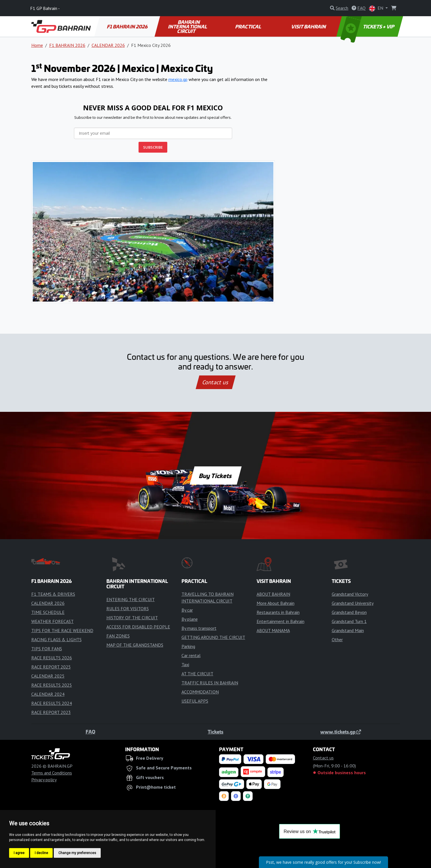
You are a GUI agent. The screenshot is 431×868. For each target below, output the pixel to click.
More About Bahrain (276, 603)
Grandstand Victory (350, 594)
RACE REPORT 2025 (51, 667)
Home (37, 45)
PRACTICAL (249, 26)
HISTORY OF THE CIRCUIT (132, 618)
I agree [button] (19, 853)
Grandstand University (353, 603)
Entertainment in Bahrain (281, 621)
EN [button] (377, 8)
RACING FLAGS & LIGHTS (56, 639)
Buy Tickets (215, 475)
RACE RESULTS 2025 (52, 685)
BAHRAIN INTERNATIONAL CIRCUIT (188, 26)
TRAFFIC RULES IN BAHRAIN (210, 683)
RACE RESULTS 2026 (52, 658)
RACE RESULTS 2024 (52, 703)
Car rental (191, 655)
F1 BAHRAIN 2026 (127, 26)
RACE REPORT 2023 (51, 712)
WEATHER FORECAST (52, 621)
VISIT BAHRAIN (309, 26)
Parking (188, 646)
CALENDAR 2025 (48, 676)
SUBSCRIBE (153, 147)
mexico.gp (178, 79)
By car (187, 610)
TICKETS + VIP (368, 26)
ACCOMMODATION (200, 692)
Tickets (215, 732)
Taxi (185, 665)
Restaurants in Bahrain (278, 612)
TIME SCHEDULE (48, 612)
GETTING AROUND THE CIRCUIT (213, 637)
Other (337, 639)
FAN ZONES (118, 636)
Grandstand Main (348, 630)
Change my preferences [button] (77, 853)
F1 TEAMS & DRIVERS (53, 594)
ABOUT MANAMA (273, 630)
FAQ (90, 732)
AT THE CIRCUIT (197, 674)
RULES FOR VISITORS (128, 609)
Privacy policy (44, 780)
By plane (190, 619)
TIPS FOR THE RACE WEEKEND (62, 630)
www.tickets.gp (341, 732)
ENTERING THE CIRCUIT (131, 599)
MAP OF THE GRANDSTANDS (135, 645)
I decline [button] (41, 853)
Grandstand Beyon (349, 612)
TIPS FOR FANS (47, 649)
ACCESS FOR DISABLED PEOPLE (138, 627)
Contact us (216, 382)
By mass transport (199, 628)
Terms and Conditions (52, 773)
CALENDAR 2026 (108, 45)
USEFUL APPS (195, 701)
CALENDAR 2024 (48, 694)
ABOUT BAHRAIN (273, 594)
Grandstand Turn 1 (349, 621)
